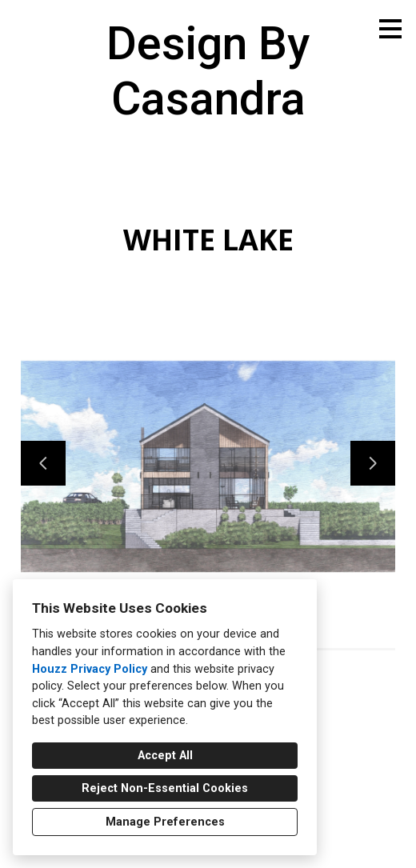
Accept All (165, 756)
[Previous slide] (43, 463)
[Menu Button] (390, 29)
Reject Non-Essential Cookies (165, 788)
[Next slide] (373, 463)
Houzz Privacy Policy (90, 669)
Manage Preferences (165, 822)
